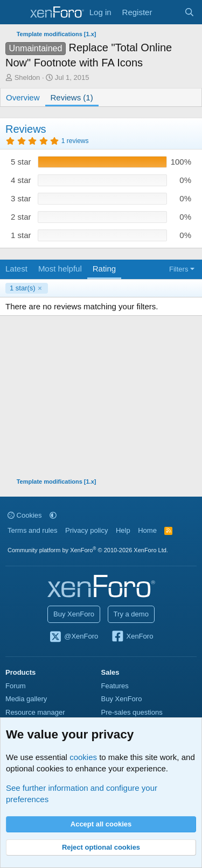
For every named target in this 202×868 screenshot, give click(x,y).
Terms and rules (32, 530)
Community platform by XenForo (88, 550)
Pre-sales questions (132, 712)
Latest (16, 269)
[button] (53, 515)
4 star (21, 180)
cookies (83, 757)
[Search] (189, 12)
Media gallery (26, 699)
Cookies (25, 515)
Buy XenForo (74, 614)
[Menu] (15, 12)
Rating (104, 269)
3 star (21, 198)
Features (115, 686)
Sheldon (27, 77)
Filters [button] (179, 269)
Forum (16, 686)
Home (147, 530)
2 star (21, 217)
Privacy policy (86, 530)
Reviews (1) (72, 97)
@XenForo (74, 637)
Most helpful (60, 269)
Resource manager (35, 712)
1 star (21, 235)
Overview (23, 97)
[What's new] (168, 12)
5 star (21, 162)
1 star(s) (23, 288)
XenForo (132, 637)
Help (123, 530)
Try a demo (131, 614)
